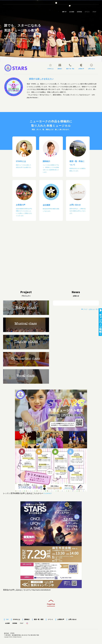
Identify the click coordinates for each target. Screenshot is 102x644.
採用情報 (79, 11)
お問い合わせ (91, 67)
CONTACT (48, 493)
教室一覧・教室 (36, 620)
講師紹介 (60, 67)
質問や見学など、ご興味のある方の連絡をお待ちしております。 (78, 211)
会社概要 (72, 11)
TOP (64, 12)
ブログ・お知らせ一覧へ (90, 309)
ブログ (94, 11)
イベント (87, 11)
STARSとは (50, 67)
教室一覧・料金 (70, 67)
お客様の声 (81, 67)
